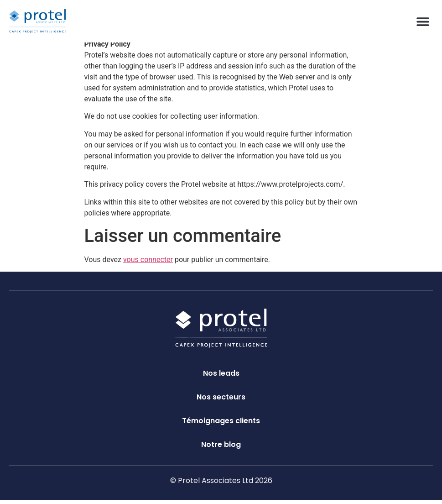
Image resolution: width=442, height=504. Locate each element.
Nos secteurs (221, 401)
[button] (423, 21)
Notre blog (221, 449)
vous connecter (148, 263)
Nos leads (221, 377)
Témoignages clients (221, 425)
